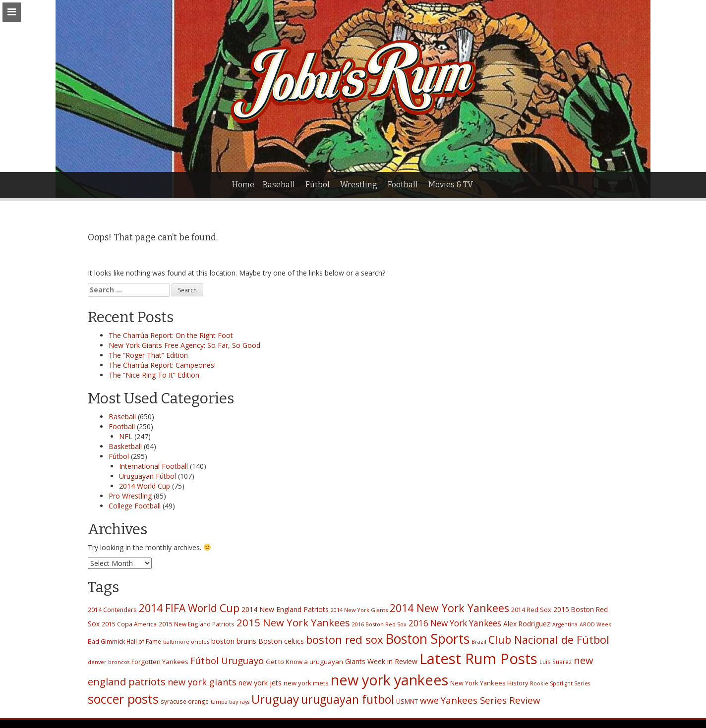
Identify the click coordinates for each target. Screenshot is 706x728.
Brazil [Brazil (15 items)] (479, 642)
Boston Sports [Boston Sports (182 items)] (427, 639)
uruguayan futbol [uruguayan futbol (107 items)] (348, 699)
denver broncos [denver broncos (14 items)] (109, 662)
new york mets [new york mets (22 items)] (306, 683)
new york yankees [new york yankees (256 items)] (389, 680)
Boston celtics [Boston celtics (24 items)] (281, 641)
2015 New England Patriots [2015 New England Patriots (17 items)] (197, 624)
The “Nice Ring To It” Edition (154, 375)
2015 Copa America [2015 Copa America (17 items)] (129, 624)
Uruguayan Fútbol (147, 476)
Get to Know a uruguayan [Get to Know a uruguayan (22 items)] (304, 662)
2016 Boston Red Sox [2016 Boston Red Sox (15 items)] (379, 624)
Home (243, 185)
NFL (126, 436)
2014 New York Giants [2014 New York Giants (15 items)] (359, 610)
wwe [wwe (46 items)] (429, 700)
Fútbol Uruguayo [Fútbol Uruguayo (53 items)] (227, 660)
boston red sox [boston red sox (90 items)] (345, 639)
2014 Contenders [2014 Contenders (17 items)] (112, 610)
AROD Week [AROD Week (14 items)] (595, 624)
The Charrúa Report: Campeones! (162, 365)
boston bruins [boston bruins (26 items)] (234, 641)
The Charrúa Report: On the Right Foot (171, 335)
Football (403, 185)
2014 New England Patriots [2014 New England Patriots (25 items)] (285, 609)
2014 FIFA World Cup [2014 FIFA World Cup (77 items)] (189, 608)
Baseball (279, 185)
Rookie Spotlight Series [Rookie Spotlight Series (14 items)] (560, 683)
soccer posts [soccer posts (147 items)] (123, 699)
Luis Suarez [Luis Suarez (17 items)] (556, 662)
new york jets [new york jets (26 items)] (260, 683)
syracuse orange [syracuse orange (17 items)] (185, 701)
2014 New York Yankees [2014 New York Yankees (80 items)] (449, 608)
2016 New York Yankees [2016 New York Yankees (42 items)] (455, 623)
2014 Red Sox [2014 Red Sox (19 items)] (531, 610)
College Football (135, 506)
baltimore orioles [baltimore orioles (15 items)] (186, 642)
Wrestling (359, 185)
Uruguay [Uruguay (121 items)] (275, 699)
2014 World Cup (145, 486)
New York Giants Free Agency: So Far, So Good (184, 345)
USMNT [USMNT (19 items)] (407, 701)
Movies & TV (451, 185)
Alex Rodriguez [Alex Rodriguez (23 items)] (527, 624)
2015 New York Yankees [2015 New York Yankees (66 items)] (293, 622)
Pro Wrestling (130, 496)
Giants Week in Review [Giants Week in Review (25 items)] (381, 661)
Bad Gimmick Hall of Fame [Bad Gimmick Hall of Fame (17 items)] (124, 641)
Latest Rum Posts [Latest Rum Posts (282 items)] (478, 659)
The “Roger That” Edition (148, 355)
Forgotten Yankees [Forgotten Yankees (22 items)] (160, 662)
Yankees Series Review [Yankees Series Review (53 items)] (491, 700)
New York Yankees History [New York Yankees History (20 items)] (489, 683)
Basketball (125, 446)
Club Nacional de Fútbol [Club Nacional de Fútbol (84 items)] (549, 640)
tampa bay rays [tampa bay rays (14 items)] (230, 702)
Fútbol (318, 185)
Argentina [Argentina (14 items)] (565, 624)
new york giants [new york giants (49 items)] (202, 682)
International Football (153, 466)
